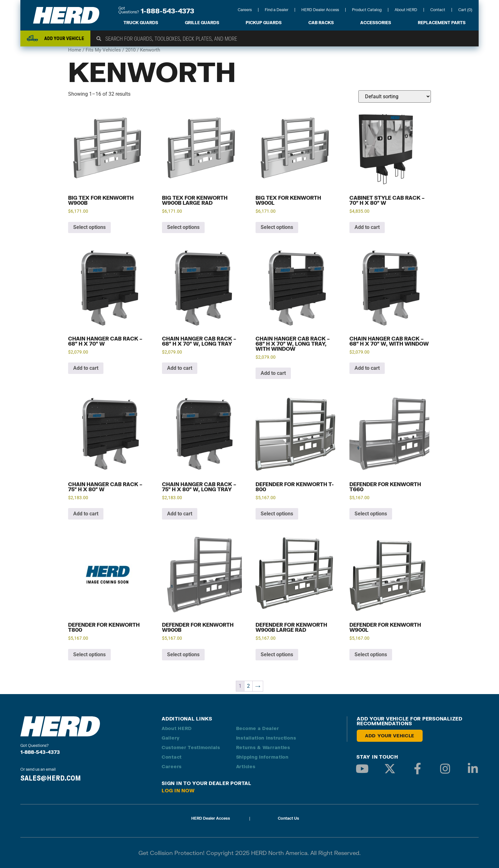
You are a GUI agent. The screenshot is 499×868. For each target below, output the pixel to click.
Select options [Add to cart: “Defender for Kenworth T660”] (371, 514)
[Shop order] (395, 96)
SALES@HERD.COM (51, 778)
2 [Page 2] (248, 686)
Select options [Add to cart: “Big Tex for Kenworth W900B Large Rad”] (183, 227)
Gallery (171, 738)
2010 (130, 50)
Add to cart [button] (367, 227)
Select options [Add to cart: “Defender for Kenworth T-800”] (277, 514)
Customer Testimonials (191, 747)
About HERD (406, 10)
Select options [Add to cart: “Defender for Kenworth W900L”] (371, 654)
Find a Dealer (277, 10)
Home (75, 50)
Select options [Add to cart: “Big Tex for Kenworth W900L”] (277, 227)
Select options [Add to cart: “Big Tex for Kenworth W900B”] (89, 227)
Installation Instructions (266, 738)
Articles (246, 766)
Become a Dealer (258, 728)
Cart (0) (465, 10)
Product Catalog (367, 10)
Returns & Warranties (263, 747)
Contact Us (288, 818)
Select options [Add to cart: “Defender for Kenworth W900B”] (183, 654)
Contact (438, 10)
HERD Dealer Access (320, 10)
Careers (245, 10)
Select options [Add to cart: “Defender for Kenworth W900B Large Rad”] (277, 654)
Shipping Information (262, 757)
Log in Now (178, 790)
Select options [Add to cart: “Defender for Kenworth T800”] (89, 654)
